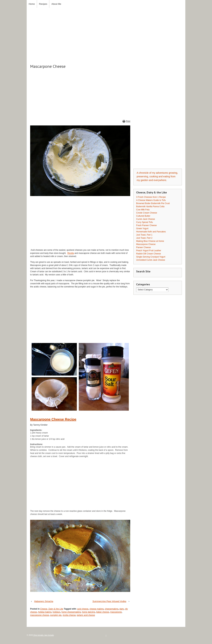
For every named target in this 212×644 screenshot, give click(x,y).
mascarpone (116, 612)
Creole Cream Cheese (147, 213)
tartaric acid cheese (86, 615)
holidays (56, 612)
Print (128, 121)
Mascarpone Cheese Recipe (53, 419)
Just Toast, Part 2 (144, 238)
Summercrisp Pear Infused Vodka (109, 601)
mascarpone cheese (40, 615)
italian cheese (103, 612)
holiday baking (45, 612)
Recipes (43, 4)
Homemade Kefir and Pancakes (151, 232)
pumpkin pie (56, 615)
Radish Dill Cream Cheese (148, 254)
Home (32, 4)
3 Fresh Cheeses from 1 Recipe (151, 197)
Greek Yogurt (142, 229)
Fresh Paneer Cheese (146, 225)
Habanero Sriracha (44, 601)
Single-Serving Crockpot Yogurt (151, 257)
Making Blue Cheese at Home (150, 241)
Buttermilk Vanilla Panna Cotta (150, 207)
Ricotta (71, 253)
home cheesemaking (71, 612)
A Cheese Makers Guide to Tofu (151, 200)
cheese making (97, 609)
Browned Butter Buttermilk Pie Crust (153, 203)
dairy (122, 609)
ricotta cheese (69, 615)
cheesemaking (111, 609)
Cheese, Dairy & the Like (52, 609)
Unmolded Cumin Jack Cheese (151, 260)
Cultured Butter (143, 216)
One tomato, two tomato (43, 635)
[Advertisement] (106, 32)
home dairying (88, 612)
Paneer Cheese (143, 247)
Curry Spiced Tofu (144, 222)
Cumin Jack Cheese (145, 219)
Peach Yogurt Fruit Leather (149, 251)
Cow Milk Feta (143, 210)
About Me (56, 4)
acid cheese (83, 609)
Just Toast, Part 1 (144, 235)
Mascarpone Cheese (146, 244)
